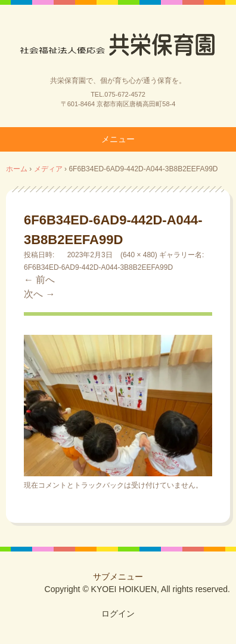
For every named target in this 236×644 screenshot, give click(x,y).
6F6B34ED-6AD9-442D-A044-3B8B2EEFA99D (98, 267)
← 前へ (39, 280)
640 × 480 (139, 255)
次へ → (39, 294)
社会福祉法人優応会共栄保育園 (118, 44)
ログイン (118, 614)
